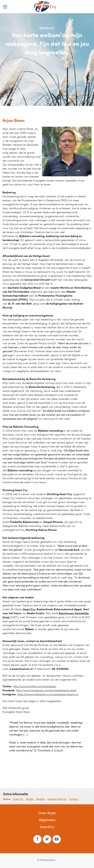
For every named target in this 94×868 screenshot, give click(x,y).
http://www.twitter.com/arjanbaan (35, 686)
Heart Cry (29, 609)
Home (7, 799)
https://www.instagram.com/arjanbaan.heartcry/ (48, 694)
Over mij (18, 799)
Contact (74, 799)
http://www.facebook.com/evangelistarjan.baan (46, 690)
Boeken (41, 799)
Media (30, 799)
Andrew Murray (57, 799)
